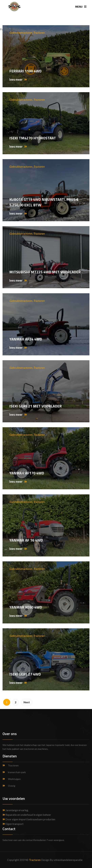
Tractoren (39, 33)
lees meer (18, 79)
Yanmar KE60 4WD (26, 607)
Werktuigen (14, 779)
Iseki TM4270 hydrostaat (33, 138)
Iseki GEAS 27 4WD (25, 674)
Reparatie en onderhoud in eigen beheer (27, 815)
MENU (81, 7)
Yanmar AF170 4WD (27, 473)
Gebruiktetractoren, (21, 33)
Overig (12, 786)
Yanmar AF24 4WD (26, 339)
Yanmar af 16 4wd (26, 540)
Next (27, 702)
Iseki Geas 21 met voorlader (35, 406)
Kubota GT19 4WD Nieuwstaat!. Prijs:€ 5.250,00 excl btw (44, 202)
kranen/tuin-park (17, 772)
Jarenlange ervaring (17, 810)
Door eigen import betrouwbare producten (29, 819)
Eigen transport (13, 824)
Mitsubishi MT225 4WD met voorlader (45, 272)
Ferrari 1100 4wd (25, 71)
